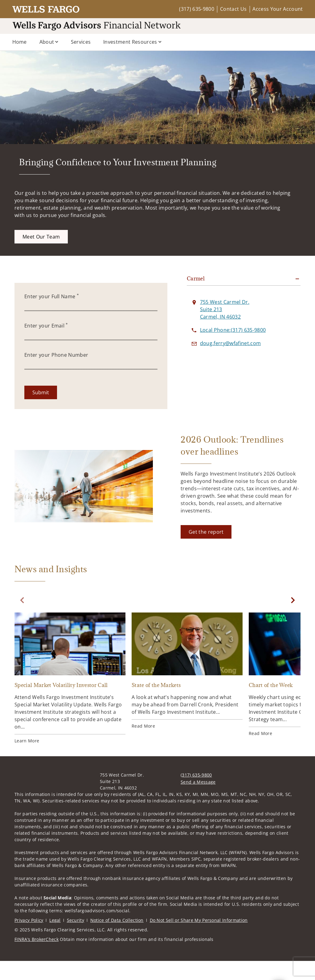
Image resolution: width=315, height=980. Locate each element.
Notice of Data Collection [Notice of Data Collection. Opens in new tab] (117, 939)
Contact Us (233, 9)
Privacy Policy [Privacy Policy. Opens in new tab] (29, 939)
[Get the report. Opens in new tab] (206, 551)
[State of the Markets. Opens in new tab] (187, 690)
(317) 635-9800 (196, 9)
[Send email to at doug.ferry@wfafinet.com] (230, 362)
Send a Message (198, 801)
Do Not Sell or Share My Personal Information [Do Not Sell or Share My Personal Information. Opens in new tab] (199, 939)
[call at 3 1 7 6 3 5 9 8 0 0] (233, 349)
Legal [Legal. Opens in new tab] (55, 939)
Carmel (196, 298)
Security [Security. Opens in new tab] (76, 939)
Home (20, 42)
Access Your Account (278, 9)
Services (81, 42)
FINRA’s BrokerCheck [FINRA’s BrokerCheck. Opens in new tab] (37, 958)
